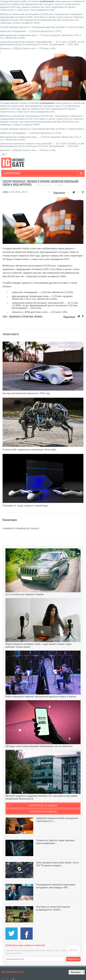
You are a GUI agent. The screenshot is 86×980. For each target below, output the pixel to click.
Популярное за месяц (43, 811)
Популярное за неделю (43, 805)
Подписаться (73, 959)
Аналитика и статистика (21, 317)
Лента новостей (44, 185)
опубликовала (47, 1)
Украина (38, 317)
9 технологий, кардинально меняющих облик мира (29, 450)
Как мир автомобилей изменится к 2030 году (26, 393)
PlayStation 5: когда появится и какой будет (25, 506)
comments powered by (21, 528)
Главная (59, 185)
